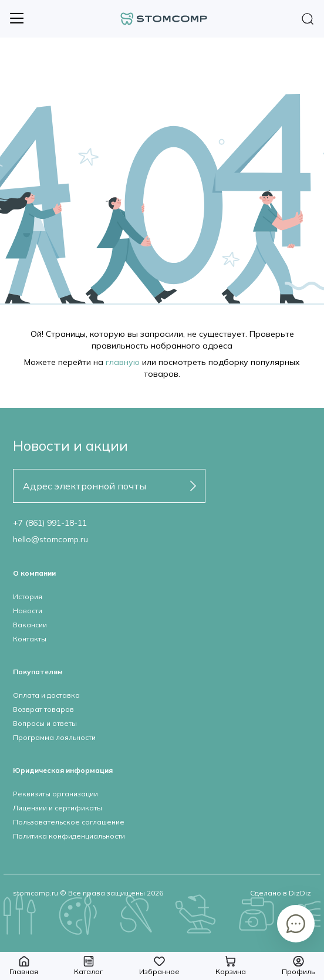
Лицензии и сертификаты (58, 808)
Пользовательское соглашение (69, 822)
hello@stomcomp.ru (50, 539)
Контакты (30, 639)
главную (123, 362)
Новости (28, 611)
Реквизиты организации (55, 794)
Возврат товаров (43, 709)
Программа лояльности (54, 737)
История (28, 597)
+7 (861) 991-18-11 (50, 523)
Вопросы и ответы (45, 723)
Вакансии (30, 625)
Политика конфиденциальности (69, 836)
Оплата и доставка (46, 695)
